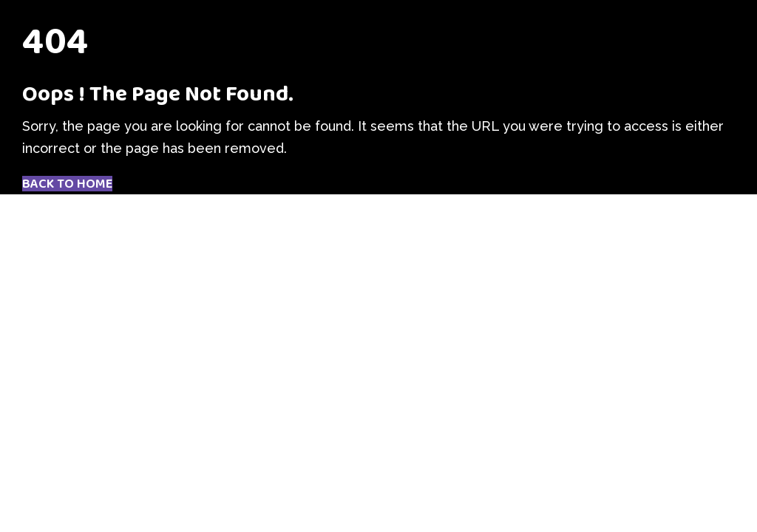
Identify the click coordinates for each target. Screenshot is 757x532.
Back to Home (67, 184)
